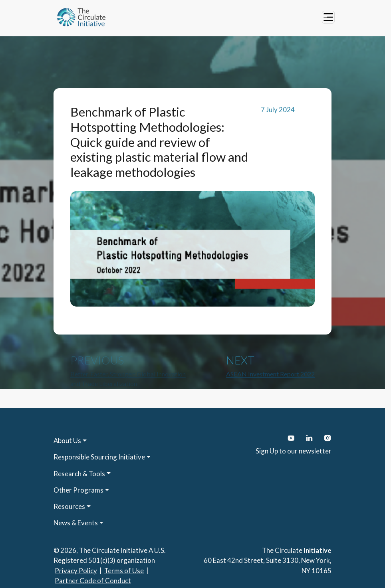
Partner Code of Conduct (93, 581)
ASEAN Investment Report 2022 (270, 374)
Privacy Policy (76, 571)
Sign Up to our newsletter (294, 451)
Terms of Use (124, 571)
